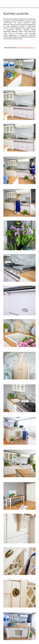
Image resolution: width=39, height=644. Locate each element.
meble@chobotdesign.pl (26, 48)
